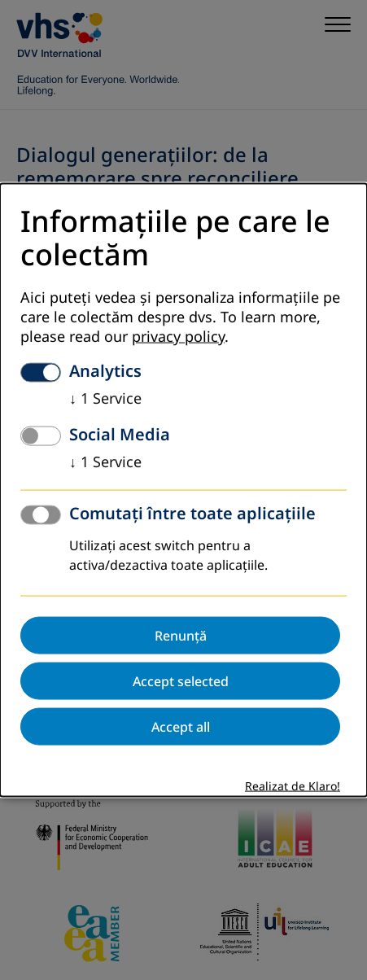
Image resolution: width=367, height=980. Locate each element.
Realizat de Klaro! (293, 786)
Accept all (181, 726)
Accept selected (181, 680)
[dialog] (183, 490)
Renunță (181, 635)
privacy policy (178, 336)
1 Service (105, 398)
